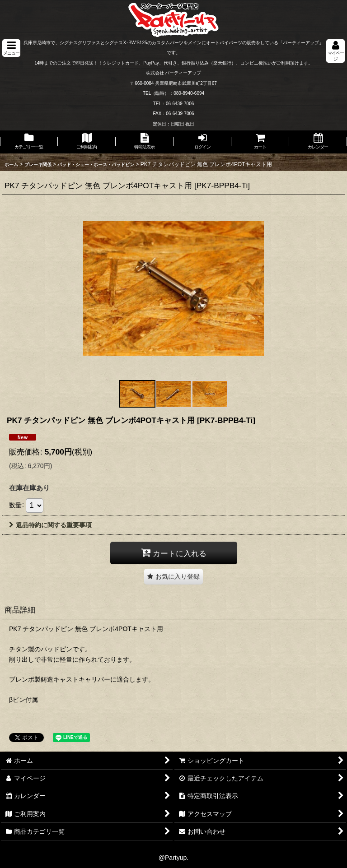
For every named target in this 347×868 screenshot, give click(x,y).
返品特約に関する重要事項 (50, 525)
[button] (11, 48)
